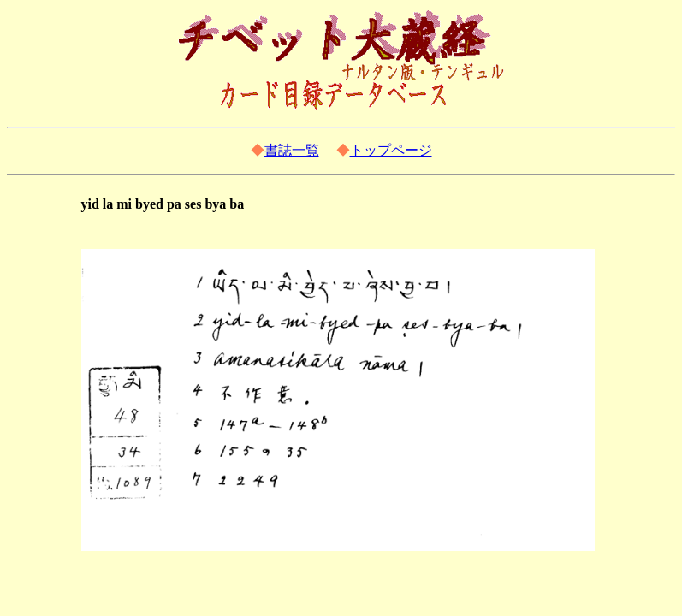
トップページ (391, 150)
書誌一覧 (292, 150)
